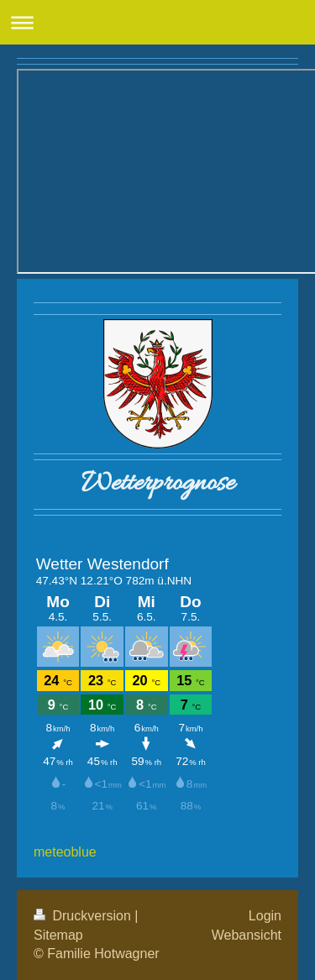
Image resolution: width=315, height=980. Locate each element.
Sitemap (58, 935)
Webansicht (247, 935)
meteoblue (65, 852)
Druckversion (84, 916)
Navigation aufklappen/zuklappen (157, 22)
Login (265, 916)
